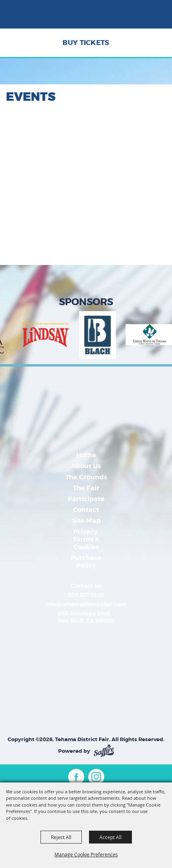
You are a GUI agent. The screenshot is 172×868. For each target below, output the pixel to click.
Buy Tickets (86, 43)
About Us (86, 466)
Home (86, 455)
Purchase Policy (86, 562)
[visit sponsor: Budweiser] (102, 336)
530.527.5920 (86, 595)
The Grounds (86, 477)
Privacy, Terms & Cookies (86, 539)
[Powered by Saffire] (104, 751)
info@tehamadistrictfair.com (86, 604)
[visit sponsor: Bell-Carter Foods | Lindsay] (50, 336)
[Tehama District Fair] (30, 18)
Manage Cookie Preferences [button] (86, 854)
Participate (86, 499)
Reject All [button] (61, 837)
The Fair (86, 488)
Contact (86, 510)
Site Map (86, 521)
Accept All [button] (110, 837)
